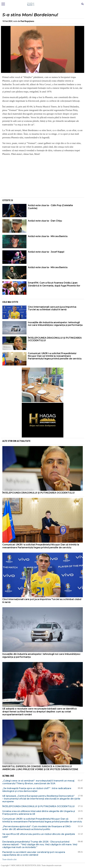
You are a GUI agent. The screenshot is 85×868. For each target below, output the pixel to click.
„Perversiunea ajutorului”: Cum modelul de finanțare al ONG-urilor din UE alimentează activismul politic (37, 828)
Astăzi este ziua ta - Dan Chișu (45, 221)
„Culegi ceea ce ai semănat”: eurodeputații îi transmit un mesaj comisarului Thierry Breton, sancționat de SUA (38, 782)
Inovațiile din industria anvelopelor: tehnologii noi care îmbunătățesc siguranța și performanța (55, 324)
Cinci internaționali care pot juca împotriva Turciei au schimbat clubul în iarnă (52, 308)
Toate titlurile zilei (9, 859)
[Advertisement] (43, 177)
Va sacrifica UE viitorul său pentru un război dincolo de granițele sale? (39, 835)
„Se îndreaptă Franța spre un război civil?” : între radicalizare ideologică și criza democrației (37, 790)
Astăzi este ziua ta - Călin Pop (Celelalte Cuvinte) (50, 207)
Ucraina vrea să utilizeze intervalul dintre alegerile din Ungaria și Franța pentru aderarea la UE (39, 813)
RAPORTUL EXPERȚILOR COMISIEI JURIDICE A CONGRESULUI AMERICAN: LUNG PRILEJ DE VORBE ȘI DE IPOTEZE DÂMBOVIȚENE (40, 768)
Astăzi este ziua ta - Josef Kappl (46, 252)
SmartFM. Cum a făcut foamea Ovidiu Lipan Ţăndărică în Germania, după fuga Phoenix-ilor (54, 284)
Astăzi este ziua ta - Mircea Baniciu (48, 236)
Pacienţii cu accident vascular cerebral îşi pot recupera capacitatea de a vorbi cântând (34, 854)
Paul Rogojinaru (27, 21)
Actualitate (24, 441)
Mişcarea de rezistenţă (42, 4)
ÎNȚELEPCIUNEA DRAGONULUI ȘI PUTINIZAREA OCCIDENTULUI (55, 339)
